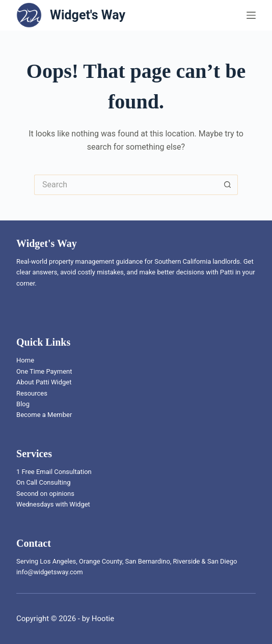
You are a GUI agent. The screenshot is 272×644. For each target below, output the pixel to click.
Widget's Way (88, 15)
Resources (32, 393)
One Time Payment (44, 371)
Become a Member (44, 415)
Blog (23, 404)
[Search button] (228, 185)
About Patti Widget (44, 382)
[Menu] (251, 15)
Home (25, 360)
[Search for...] (126, 185)
